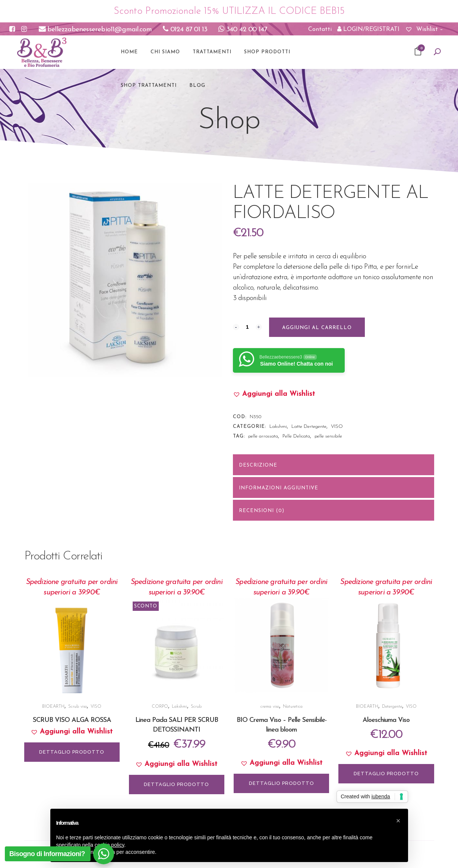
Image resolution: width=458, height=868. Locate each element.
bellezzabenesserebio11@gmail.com (95, 30)
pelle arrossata (263, 436)
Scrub (196, 707)
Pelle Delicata (296, 436)
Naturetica (293, 707)
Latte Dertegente (309, 427)
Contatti (320, 29)
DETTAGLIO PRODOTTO (72, 752)
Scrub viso (78, 707)
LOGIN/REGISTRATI (368, 29)
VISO (337, 427)
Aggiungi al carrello (317, 328)
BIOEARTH (53, 707)
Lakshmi (278, 427)
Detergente (392, 707)
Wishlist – (424, 29)
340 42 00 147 (243, 30)
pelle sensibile (328, 436)
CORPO (160, 707)
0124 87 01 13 (185, 30)
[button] (274, 394)
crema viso (270, 707)
